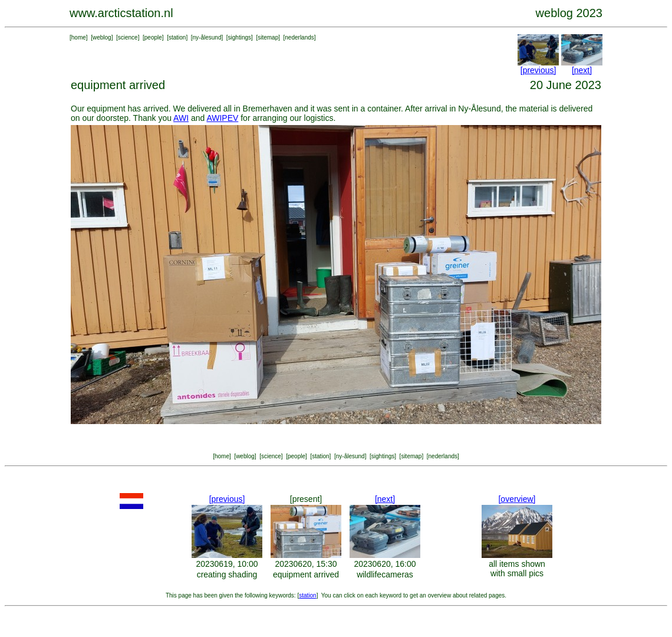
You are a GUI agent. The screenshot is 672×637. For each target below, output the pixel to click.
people (153, 37)
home (79, 37)
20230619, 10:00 (227, 564)
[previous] (538, 70)
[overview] (517, 499)
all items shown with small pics (517, 569)
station (177, 37)
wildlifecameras (385, 574)
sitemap (268, 37)
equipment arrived (306, 574)
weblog (102, 37)
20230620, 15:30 (306, 564)
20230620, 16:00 (385, 564)
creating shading (227, 574)
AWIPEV (222, 118)
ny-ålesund (207, 37)
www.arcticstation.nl (121, 13)
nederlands (299, 37)
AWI (181, 118)
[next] (582, 70)
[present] (306, 499)
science (128, 37)
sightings (240, 37)
